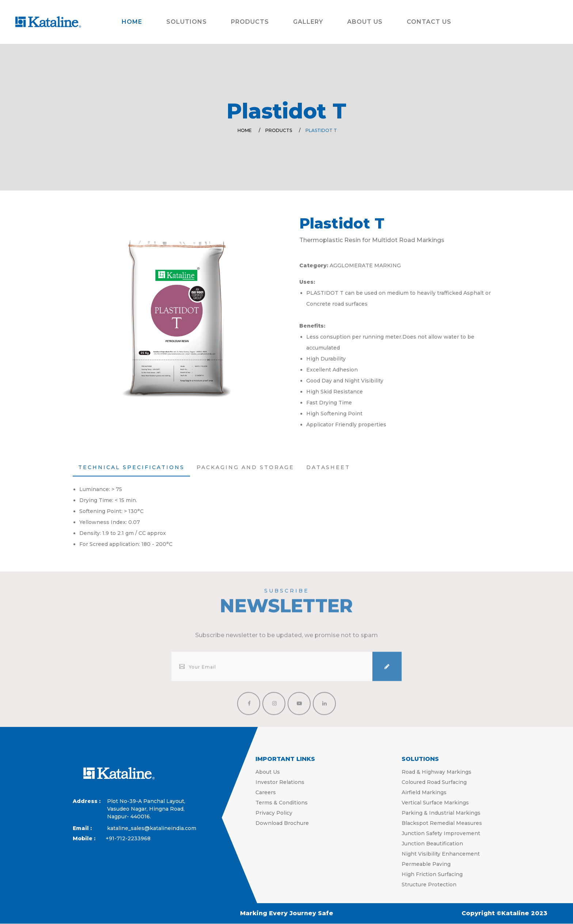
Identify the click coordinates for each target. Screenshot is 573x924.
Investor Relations (280, 782)
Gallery (308, 22)
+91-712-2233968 (128, 838)
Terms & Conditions (282, 803)
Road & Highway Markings (437, 772)
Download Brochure (282, 823)
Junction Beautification (432, 844)
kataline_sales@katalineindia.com (134, 828)
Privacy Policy (274, 813)
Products (250, 22)
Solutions (187, 22)
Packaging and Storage (245, 467)
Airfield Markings (424, 792)
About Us (365, 22)
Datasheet (328, 467)
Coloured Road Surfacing (434, 782)
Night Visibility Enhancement (441, 854)
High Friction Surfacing (432, 874)
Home (132, 22)
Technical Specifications (131, 467)
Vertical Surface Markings (435, 803)
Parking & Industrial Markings (441, 813)
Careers (266, 792)
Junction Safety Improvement (441, 833)
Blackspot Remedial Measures (442, 823)
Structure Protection (429, 885)
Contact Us (429, 22)
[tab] (131, 468)
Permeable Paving (426, 864)
